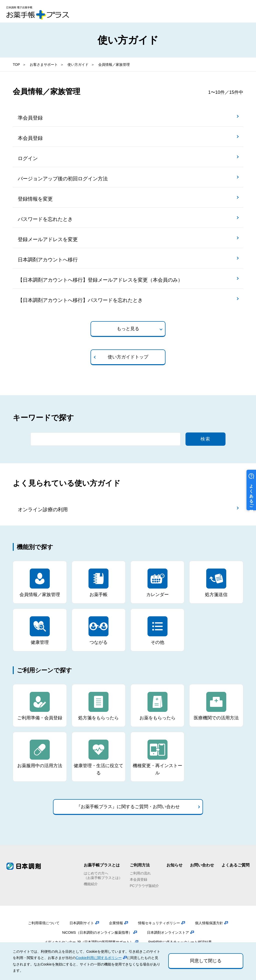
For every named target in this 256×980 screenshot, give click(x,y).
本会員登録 (138, 879)
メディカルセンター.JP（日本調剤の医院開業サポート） (89, 942)
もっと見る (128, 329)
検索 (205, 439)
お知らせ (174, 865)
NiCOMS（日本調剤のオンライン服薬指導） (97, 932)
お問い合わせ (202, 865)
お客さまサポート (44, 65)
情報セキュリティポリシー (159, 923)
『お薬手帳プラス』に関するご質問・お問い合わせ (128, 807)
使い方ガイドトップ (128, 357)
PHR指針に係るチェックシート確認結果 (180, 942)
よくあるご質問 (235, 865)
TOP (16, 65)
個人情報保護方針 (209, 923)
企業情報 (116, 923)
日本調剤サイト (82, 923)
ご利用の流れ (140, 873)
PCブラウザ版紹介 (144, 886)
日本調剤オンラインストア (168, 932)
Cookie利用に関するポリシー (99, 958)
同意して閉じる (206, 961)
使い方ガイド (78, 65)
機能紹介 (91, 884)
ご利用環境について (44, 923)
